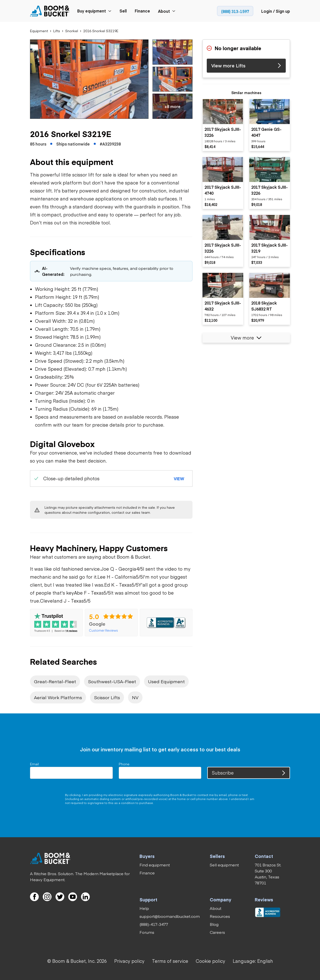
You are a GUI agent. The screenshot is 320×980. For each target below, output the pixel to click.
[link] (50, 11)
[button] (89, 79)
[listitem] (223, 125)
